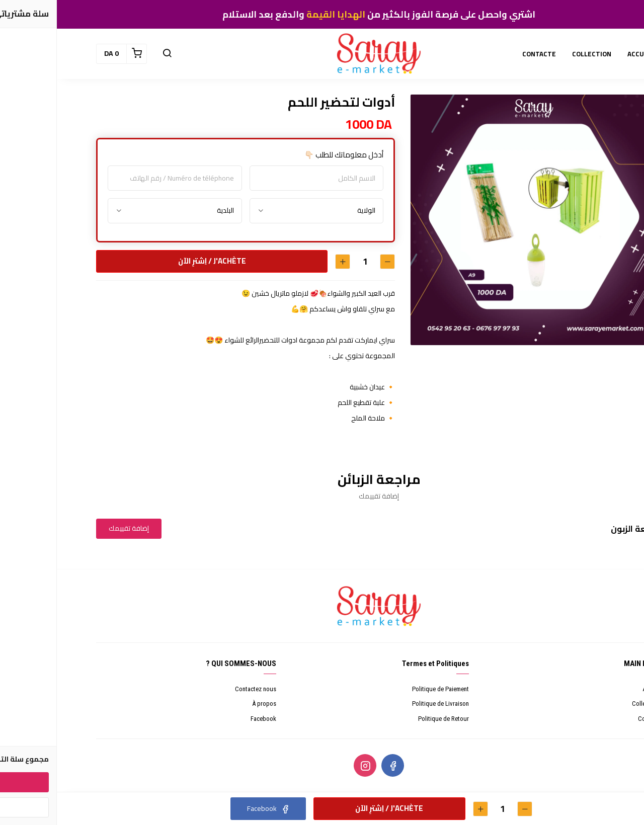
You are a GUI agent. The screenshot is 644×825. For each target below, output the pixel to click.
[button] (110, 54)
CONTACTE (482, 54)
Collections (590, 704)
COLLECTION (535, 54)
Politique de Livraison (384, 704)
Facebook (207, 719)
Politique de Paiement (384, 689)
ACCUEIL (584, 54)
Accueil (595, 689)
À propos (207, 704)
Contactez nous (199, 689)
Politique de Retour (387, 719)
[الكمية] (308, 261)
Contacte (593, 719)
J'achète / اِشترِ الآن (155, 261)
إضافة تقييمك (72, 528)
